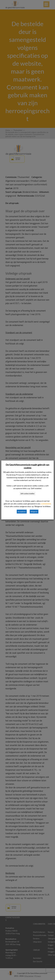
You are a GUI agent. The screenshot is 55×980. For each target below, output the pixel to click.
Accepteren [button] (22, 512)
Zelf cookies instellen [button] (27, 494)
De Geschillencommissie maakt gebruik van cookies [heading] (27, 466)
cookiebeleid (46, 504)
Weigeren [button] (34, 512)
